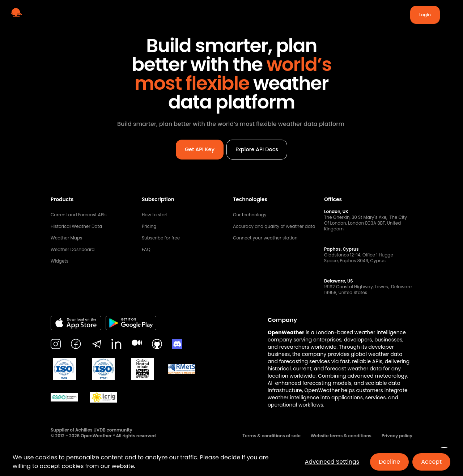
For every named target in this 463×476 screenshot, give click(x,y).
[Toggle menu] (449, 15)
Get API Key (197, 360)
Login (425, 15)
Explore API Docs (258, 360)
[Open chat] (444, 457)
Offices (333, 410)
